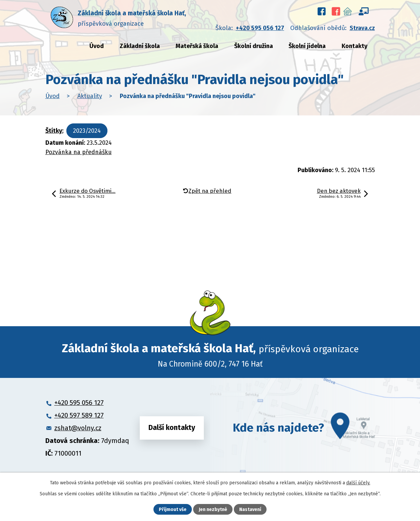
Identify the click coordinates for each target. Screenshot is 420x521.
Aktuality (90, 96)
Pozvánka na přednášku (79, 152)
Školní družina (254, 46)
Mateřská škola (197, 46)
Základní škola (140, 46)
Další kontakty (172, 428)
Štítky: (54, 131)
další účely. (358, 483)
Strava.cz (362, 28)
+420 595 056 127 (260, 28)
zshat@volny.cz (78, 428)
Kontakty (354, 46)
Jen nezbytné (213, 509)
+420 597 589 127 (79, 415)
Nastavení (250, 509)
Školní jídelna (307, 46)
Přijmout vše (173, 509)
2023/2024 (87, 131)
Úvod (97, 46)
